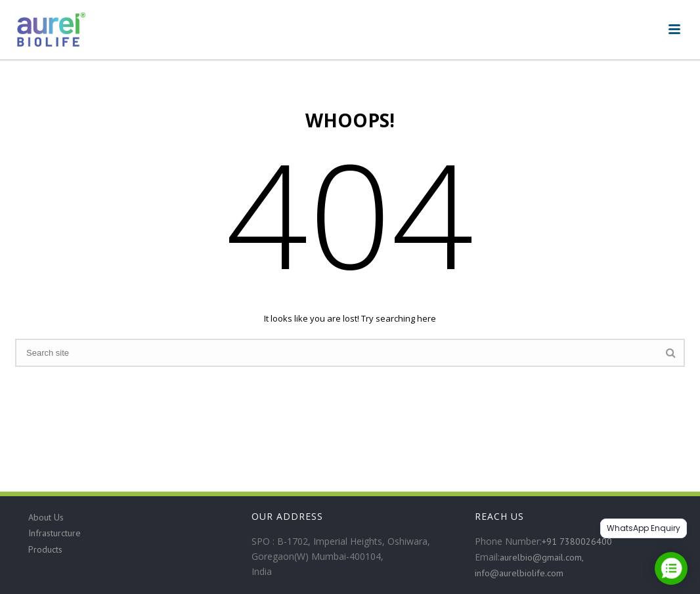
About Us (46, 517)
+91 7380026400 (577, 541)
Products (45, 549)
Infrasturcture (55, 533)
